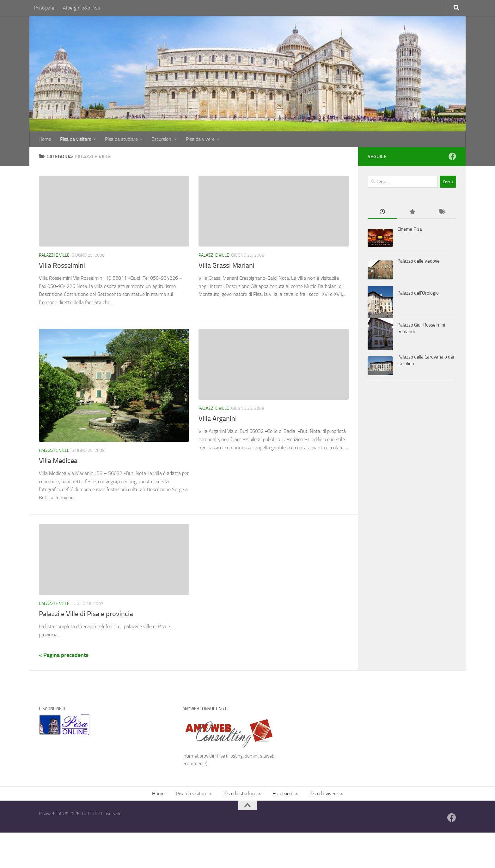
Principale (44, 8)
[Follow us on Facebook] (452, 156)
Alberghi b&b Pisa (81, 8)
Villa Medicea (58, 461)
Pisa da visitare (76, 139)
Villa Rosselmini (62, 265)
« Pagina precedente (64, 655)
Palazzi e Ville (54, 255)
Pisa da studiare (121, 139)
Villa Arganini (218, 419)
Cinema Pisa (410, 229)
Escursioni (162, 139)
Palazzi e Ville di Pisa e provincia (86, 614)
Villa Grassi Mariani (226, 265)
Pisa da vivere (200, 139)
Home (45, 139)
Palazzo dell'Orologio (418, 293)
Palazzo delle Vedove (419, 261)
